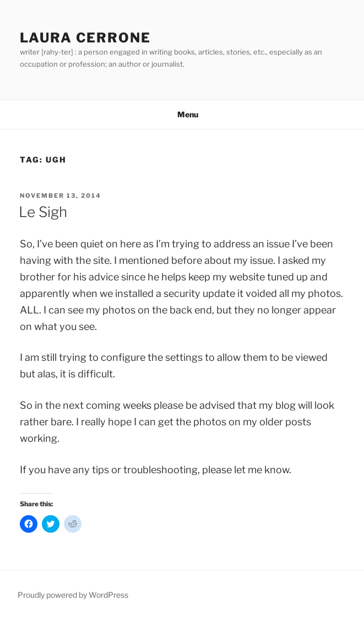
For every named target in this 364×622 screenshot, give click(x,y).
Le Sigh (43, 212)
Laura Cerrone (85, 38)
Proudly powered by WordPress (73, 595)
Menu (182, 114)
